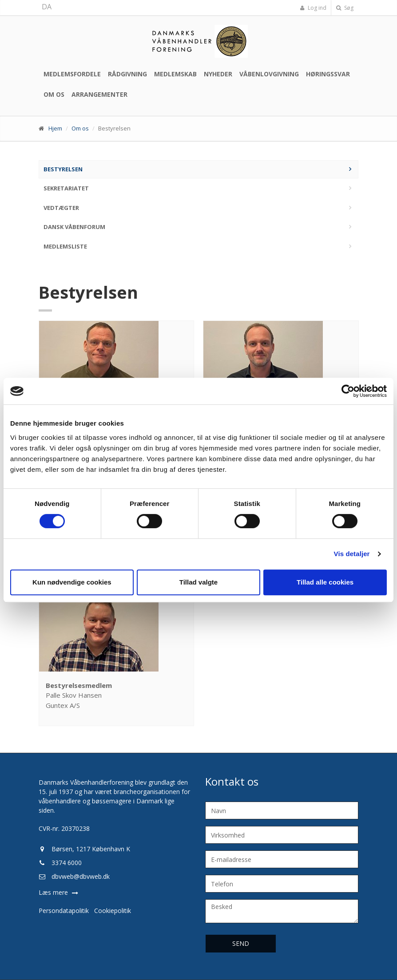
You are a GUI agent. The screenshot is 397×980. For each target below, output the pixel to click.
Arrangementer (99, 94)
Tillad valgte (198, 582)
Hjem (55, 128)
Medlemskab (175, 74)
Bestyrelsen (63, 169)
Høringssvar (328, 74)
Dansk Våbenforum (74, 227)
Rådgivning (127, 74)
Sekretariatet (66, 188)
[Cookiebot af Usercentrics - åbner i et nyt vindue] (348, 391)
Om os (54, 94)
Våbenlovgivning (269, 74)
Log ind (313, 8)
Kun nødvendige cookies (72, 582)
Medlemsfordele (72, 74)
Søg (345, 8)
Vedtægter (61, 208)
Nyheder (218, 74)
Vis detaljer (352, 554)
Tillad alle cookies (325, 582)
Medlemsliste (65, 246)
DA (47, 7)
